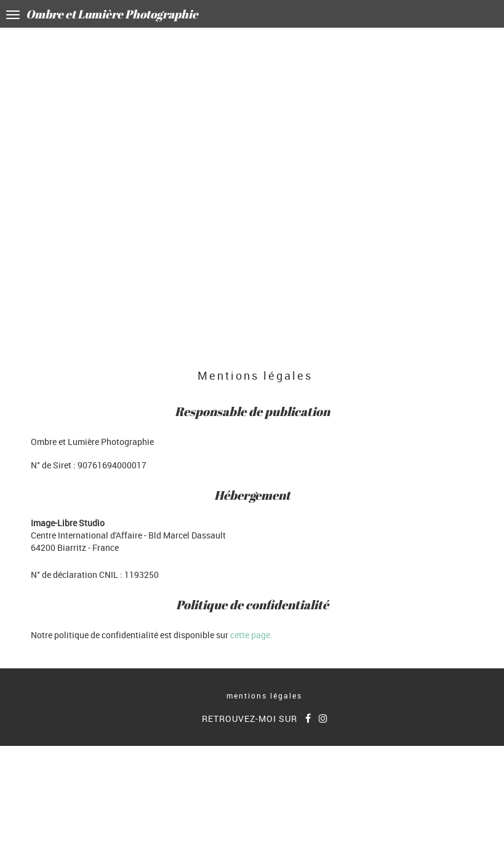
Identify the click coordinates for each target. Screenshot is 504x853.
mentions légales (264, 695)
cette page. (251, 635)
